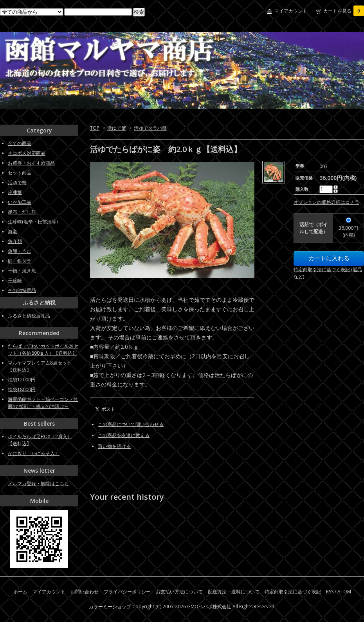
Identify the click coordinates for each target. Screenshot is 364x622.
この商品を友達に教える (124, 435)
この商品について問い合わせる (131, 424)
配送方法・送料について (234, 592)
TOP (95, 128)
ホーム (20, 592)
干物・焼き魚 (22, 271)
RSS (330, 592)
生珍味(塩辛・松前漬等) (33, 222)
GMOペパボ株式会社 (209, 607)
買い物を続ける (114, 446)
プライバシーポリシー (127, 592)
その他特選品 (22, 290)
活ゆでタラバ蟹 (150, 128)
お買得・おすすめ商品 (31, 163)
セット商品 (20, 173)
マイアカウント (291, 11)
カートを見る (344, 11)
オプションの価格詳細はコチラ (326, 202)
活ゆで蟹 (117, 128)
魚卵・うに (20, 251)
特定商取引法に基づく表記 (293, 592)
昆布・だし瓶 (22, 212)
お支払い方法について (179, 592)
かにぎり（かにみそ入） (34, 453)
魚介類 (15, 241)
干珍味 (15, 280)
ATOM (344, 592)
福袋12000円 (22, 380)
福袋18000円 (22, 389)
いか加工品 (20, 202)
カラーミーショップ (110, 607)
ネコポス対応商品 (27, 153)
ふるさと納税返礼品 (29, 316)
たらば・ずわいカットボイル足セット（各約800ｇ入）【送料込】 (43, 349)
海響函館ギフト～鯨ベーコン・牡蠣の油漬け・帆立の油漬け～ (43, 403)
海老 (13, 231)
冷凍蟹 (15, 192)
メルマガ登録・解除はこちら (38, 483)
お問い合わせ (85, 592)
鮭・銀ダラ (20, 261)
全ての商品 (20, 143)
